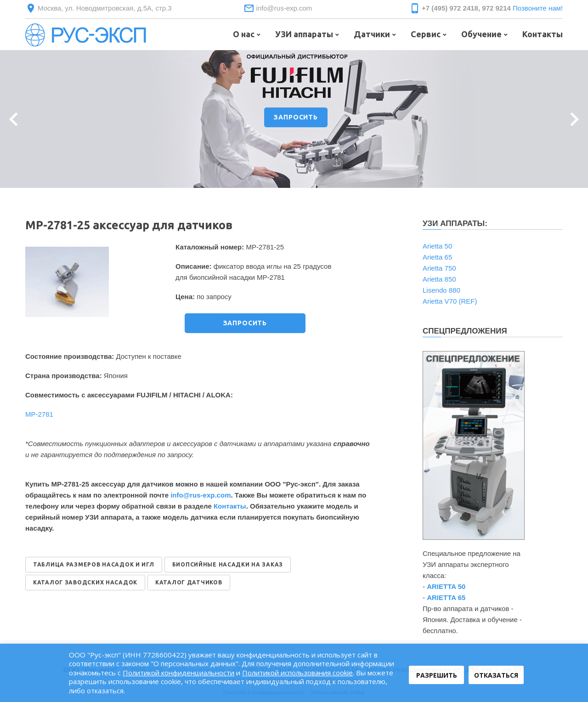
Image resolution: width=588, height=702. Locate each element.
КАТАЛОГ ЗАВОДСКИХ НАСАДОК (85, 582)
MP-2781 (39, 414)
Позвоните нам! (538, 8)
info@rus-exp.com (284, 8)
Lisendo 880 (441, 290)
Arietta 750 (439, 268)
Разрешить (437, 675)
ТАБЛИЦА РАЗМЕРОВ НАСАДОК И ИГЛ (94, 564)
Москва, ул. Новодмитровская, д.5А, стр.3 (105, 8)
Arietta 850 (439, 279)
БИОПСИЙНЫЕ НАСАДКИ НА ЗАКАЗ (228, 564)
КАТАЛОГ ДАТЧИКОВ (189, 582)
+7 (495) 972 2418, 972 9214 (466, 8)
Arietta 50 (437, 246)
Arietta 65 (437, 257)
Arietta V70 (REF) (450, 301)
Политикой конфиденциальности (178, 673)
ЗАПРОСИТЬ (296, 117)
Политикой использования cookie (297, 673)
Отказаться (496, 675)
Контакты (230, 506)
